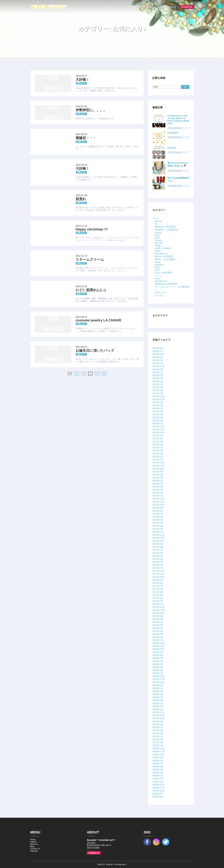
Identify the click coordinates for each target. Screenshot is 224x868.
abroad (158, 221)
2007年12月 (158, 712)
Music (158, 262)
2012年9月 (158, 544)
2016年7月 (158, 405)
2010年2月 (158, 637)
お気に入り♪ (161, 292)
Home (140, 7)
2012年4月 (158, 559)
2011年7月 (158, 586)
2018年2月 (158, 384)
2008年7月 (158, 691)
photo (158, 279)
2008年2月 (158, 706)
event (157, 238)
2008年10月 (158, 682)
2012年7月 (158, 550)
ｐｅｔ (158, 276)
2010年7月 (158, 622)
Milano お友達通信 (164, 256)
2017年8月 (158, 387)
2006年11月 (158, 752)
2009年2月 (158, 670)
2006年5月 (158, 770)
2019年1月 (158, 363)
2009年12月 (158, 643)
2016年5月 (158, 412)
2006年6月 (158, 767)
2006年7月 (158, 764)
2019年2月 (158, 360)
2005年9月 (158, 794)
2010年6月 (158, 625)
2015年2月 (158, 457)
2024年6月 (158, 348)
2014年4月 (158, 487)
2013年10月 (158, 505)
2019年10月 (158, 354)
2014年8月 (158, 475)
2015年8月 (158, 439)
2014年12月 (158, 463)
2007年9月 (158, 721)
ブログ (156, 218)
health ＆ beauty (163, 248)
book (157, 235)
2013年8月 (158, 511)
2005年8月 (158, 797)
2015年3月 (158, 454)
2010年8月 (158, 619)
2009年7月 (158, 658)
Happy (158, 245)
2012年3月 (158, 562)
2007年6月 (158, 730)
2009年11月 (158, 646)
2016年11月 (158, 396)
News (158, 267)
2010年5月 (158, 628)
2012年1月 (158, 568)
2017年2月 (158, 393)
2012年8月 (158, 547)
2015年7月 (158, 442)
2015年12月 (158, 427)
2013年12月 (158, 499)
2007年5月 (158, 734)
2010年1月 (158, 640)
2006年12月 (158, 749)
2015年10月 (158, 433)
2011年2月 (158, 601)
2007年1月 (158, 746)
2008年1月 (158, 709)
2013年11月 (158, 502)
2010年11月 (158, 610)
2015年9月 (158, 436)
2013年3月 (158, 526)
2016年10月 (158, 399)
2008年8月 (158, 688)
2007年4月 (158, 737)
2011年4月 (158, 595)
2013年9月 (158, 508)
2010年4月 (158, 631)
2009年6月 (158, 661)
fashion (158, 240)
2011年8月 (158, 583)
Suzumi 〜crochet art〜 (116, 864)
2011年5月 (158, 592)
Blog (160, 7)
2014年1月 (158, 496)
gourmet (159, 243)
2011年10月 (158, 577)
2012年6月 (158, 553)
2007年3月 (158, 740)
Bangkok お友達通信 (165, 227)
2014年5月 (158, 484)
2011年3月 (158, 598)
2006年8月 (158, 761)
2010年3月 (158, 634)
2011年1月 (158, 604)
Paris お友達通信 (163, 273)
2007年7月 (158, 727)
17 (97, 373)
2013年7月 (158, 514)
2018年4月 (158, 378)
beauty (158, 233)
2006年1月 (158, 782)
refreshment (161, 281)
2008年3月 (158, 703)
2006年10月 (158, 755)
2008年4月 (158, 700)
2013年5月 (158, 520)
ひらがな (159, 295)
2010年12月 (158, 607)
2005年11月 (158, 788)
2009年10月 (158, 649)
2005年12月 (158, 785)
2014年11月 (158, 466)
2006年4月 (158, 773)
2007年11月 (158, 715)
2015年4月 (158, 451)
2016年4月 (158, 415)
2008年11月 (158, 679)
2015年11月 (158, 430)
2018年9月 (158, 369)
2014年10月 (158, 469)
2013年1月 (158, 532)
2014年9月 (158, 472)
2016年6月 (158, 408)
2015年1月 (158, 460)
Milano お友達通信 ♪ (167, 259)
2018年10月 (158, 366)
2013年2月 (158, 529)
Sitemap (34, 851)
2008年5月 (158, 697)
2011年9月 (158, 580)
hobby (158, 251)
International (161, 254)
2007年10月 (158, 718)
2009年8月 (158, 655)
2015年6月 (158, 445)
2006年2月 (158, 779)
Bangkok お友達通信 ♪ (167, 230)
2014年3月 (158, 490)
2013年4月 (158, 523)
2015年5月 (158, 448)
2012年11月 (158, 538)
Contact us (187, 7)
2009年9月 (158, 652)
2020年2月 (158, 351)
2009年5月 (158, 664)
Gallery (150, 7)
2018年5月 (158, 375)
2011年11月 (158, 574)
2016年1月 (158, 424)
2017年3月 (158, 390)
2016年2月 (158, 421)
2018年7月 (158, 372)
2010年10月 (158, 613)
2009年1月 (158, 673)
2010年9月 (158, 616)
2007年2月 (158, 743)
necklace (159, 265)
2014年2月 (158, 493)
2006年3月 (158, 776)
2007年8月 (158, 724)
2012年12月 (158, 535)
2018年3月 (158, 381)
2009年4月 (158, 667)
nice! (157, 270)
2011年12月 (158, 571)
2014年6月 (158, 481)
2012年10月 (158, 541)
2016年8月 (158, 402)
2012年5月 (158, 556)
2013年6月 (158, 517)
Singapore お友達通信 (166, 284)
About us (171, 7)
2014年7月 (158, 478)
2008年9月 (158, 685)
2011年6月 (158, 589)
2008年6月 (158, 694)
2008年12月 (158, 676)
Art (156, 224)
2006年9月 (158, 758)
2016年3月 (158, 418)
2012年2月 (158, 565)
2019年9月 (158, 357)
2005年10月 (158, 791)
